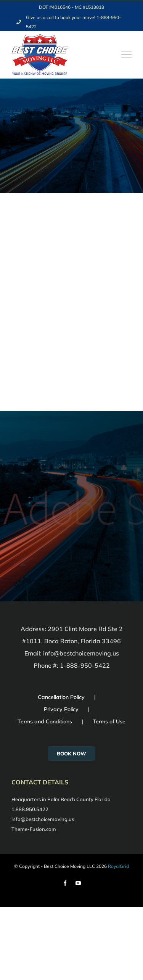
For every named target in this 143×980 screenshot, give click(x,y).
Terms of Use (109, 721)
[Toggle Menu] (127, 55)
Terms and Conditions (45, 721)
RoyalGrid (118, 866)
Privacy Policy (61, 709)
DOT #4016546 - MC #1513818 (71, 7)
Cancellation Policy (61, 697)
